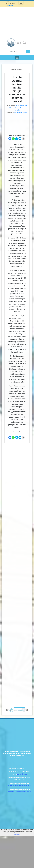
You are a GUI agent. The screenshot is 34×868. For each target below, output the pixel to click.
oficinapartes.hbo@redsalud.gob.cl (19, 791)
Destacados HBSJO (20, 112)
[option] (17, 710)
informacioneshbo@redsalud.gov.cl (19, 786)
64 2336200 (9, 6)
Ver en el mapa (22, 774)
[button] (7, 710)
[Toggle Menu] (17, 58)
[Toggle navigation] (21, 3)
